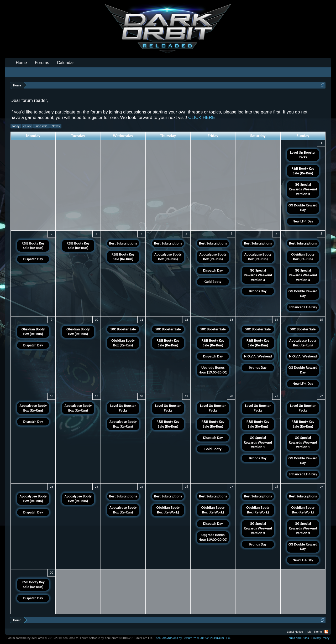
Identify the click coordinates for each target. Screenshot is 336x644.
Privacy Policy (321, 638)
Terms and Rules (298, 638)
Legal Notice (295, 632)
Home (21, 63)
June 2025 (41, 126)
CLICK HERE (202, 118)
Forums (42, 63)
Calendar (65, 63)
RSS (326, 632)
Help (309, 632)
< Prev (27, 126)
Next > (56, 126)
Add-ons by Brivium (193, 638)
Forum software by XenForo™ (117, 638)
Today (16, 126)
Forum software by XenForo (43, 638)
